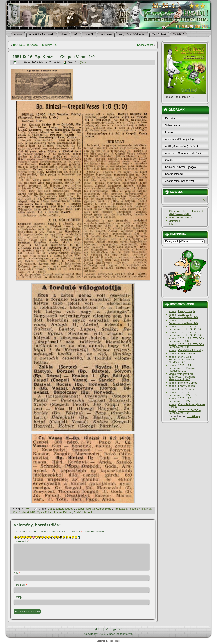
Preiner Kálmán (63, 512)
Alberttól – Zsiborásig (42, 34)
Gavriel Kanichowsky (191, 350)
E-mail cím (20, 585)
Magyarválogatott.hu (181, 374)
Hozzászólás (22, 541)
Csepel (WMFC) (85, 509)
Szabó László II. (83, 512)
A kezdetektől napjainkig (179, 139)
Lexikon (170, 132)
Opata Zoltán (45, 512)
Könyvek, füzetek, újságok (181, 167)
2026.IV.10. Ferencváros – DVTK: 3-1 (184, 394)
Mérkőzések (159, 34)
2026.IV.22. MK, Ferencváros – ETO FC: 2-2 (185, 328)
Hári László (120, 509)
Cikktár (169, 160)
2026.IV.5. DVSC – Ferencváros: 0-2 (185, 412)
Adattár (18, 34)
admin (172, 311)
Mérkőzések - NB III (180, 218)
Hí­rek (64, 34)
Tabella (173, 224)
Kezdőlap (171, 118)
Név (17, 573)
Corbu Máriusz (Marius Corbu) (187, 406)
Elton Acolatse (187, 389)
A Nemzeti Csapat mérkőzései (183, 153)
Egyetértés (117, 629)
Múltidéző (179, 34)
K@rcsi (82, 62)
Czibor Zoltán (104, 509)
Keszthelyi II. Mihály (140, 509)
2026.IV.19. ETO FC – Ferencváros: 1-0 (186, 340)
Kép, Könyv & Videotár (132, 34)
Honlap (18, 597)
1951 (29, 509)
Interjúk (89, 34)
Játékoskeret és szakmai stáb (186, 211)
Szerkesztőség (174, 174)
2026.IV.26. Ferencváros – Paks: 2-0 (183, 316)
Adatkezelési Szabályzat (180, 181)
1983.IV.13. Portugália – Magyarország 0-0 (183, 378)
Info (76, 34)
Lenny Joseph (187, 311)
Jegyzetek (106, 34)
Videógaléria (172, 125)
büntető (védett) (65, 509)
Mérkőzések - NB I (180, 214)
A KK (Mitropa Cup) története (182, 146)
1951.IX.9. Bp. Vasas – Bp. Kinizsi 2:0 (35, 45)
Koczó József (145, 45)
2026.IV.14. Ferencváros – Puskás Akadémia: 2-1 (182, 359)
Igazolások (175, 221)
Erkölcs (98, 629)
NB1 (33, 512)
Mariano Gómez (188, 383)
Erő (106, 629)
